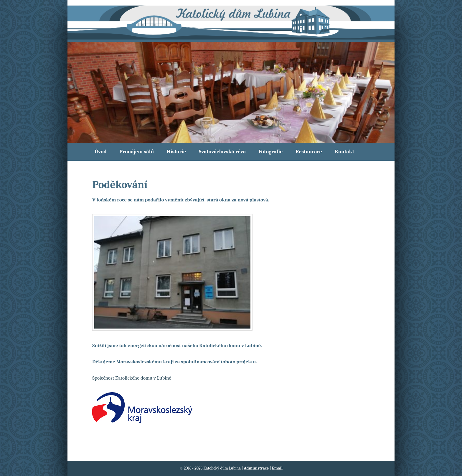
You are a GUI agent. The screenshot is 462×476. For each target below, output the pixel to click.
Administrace (257, 468)
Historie (176, 152)
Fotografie (271, 152)
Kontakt (344, 152)
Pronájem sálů (137, 152)
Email (277, 468)
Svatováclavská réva (222, 152)
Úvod (101, 152)
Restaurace (309, 152)
